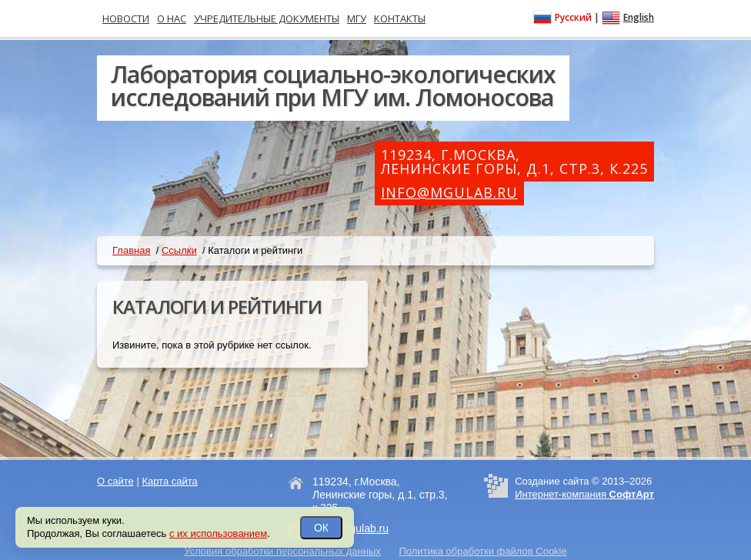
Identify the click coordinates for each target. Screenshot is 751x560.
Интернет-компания (584, 494)
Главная (131, 250)
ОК (321, 528)
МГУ (357, 18)
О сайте (115, 481)
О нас (172, 18)
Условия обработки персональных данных (282, 551)
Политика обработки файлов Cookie (482, 551)
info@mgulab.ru (449, 192)
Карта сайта (169, 481)
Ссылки (179, 250)
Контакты (400, 18)
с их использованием (218, 533)
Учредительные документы (267, 18)
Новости (126, 18)
